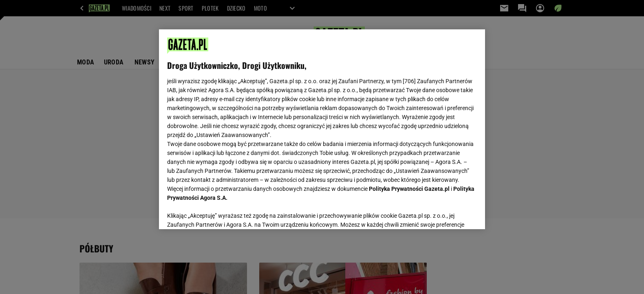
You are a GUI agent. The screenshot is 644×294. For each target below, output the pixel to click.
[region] (322, 129)
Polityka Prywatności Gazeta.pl (409, 189)
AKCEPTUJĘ (449, 213)
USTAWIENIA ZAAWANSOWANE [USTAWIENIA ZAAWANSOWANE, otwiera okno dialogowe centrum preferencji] (220, 213)
